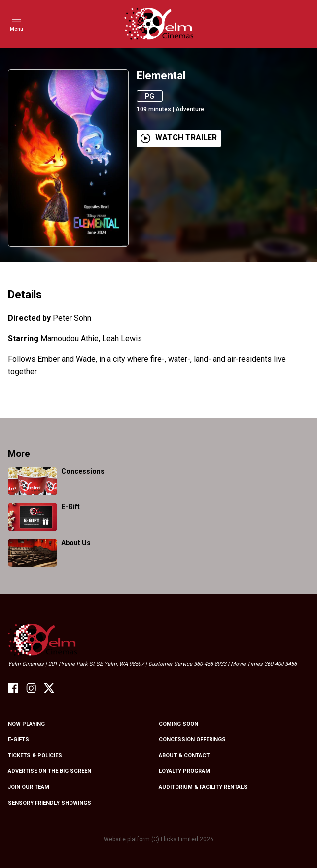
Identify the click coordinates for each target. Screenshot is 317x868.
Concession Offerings (192, 740)
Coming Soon (178, 724)
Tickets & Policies (35, 755)
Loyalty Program (184, 771)
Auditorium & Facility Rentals (203, 787)
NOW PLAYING (26, 724)
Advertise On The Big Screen (50, 771)
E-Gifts (18, 740)
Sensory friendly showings (50, 803)
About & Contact (184, 755)
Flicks (169, 839)
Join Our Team (29, 787)
